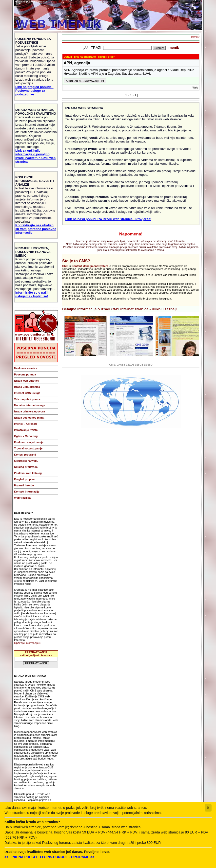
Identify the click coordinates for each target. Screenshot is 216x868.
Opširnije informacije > (28, 643)
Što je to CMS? (76, 261)
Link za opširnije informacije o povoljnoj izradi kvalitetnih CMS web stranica (35, 156)
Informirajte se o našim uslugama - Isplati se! (33, 294)
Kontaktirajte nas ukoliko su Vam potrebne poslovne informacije (36, 229)
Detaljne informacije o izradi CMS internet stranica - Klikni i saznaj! (119, 309)
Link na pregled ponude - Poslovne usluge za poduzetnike (34, 91)
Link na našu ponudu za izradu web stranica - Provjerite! (108, 219)
